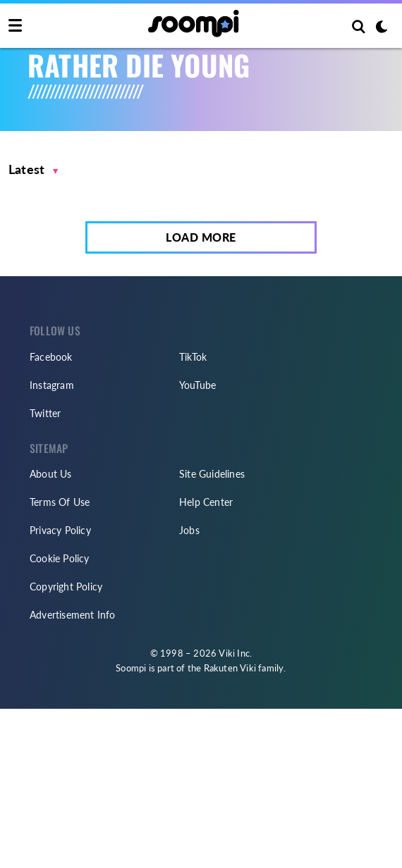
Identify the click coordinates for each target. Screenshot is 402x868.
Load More (201, 237)
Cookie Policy (60, 558)
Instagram (52, 385)
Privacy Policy (60, 530)
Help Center (206, 502)
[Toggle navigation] (15, 26)
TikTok (193, 357)
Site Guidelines (212, 474)
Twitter (45, 413)
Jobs (189, 530)
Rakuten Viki (230, 668)
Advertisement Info (73, 615)
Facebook (51, 357)
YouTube (197, 385)
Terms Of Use (60, 502)
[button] (33, 169)
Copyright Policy (66, 587)
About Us (51, 474)
